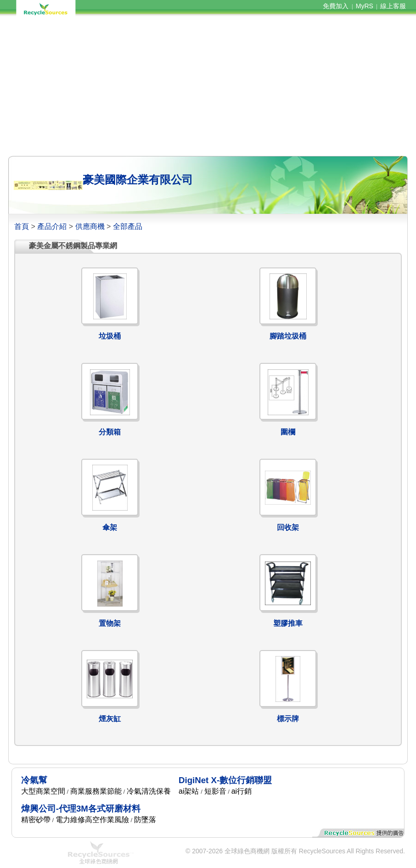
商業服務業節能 (96, 791)
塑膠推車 (288, 623)
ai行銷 (242, 791)
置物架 (110, 623)
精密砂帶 (36, 820)
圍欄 (288, 432)
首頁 (22, 226)
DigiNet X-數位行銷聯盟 (225, 780)
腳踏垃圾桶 (288, 336)
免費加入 (336, 6)
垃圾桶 (110, 336)
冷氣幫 (34, 780)
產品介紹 (52, 226)
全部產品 (128, 226)
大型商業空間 (43, 791)
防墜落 (145, 820)
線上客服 (393, 6)
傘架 (110, 527)
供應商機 (90, 226)
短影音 (215, 791)
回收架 (288, 527)
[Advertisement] (208, 86)
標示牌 (288, 719)
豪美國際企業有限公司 (138, 180)
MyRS (365, 6)
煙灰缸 (110, 719)
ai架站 (189, 791)
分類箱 (110, 432)
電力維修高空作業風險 (92, 820)
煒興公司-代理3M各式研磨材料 (81, 809)
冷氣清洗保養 (149, 791)
